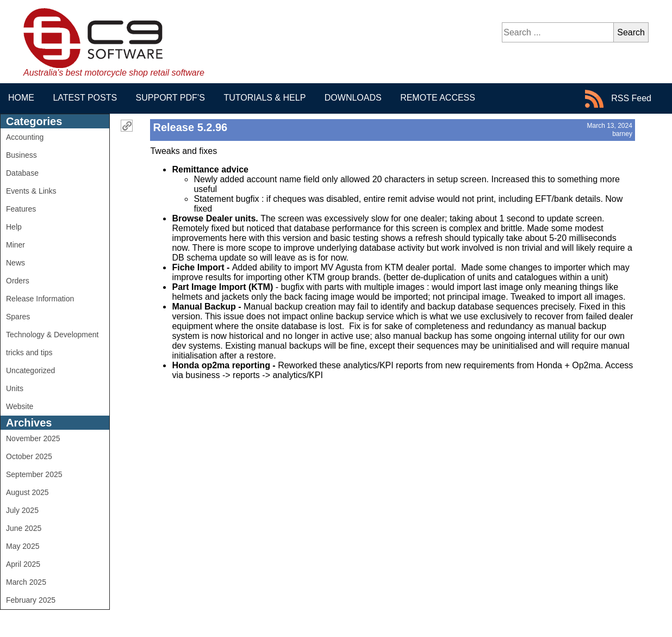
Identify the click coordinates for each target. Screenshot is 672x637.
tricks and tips (29, 352)
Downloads (353, 98)
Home (21, 98)
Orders (18, 281)
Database (22, 173)
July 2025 (22, 510)
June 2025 (24, 528)
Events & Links (31, 191)
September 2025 (34, 474)
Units (15, 388)
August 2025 (27, 492)
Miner (15, 245)
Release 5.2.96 (190, 127)
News (15, 263)
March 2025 (26, 582)
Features (21, 209)
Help (14, 227)
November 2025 (33, 438)
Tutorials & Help (265, 98)
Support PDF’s (170, 98)
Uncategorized (30, 370)
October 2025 (29, 456)
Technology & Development (52, 335)
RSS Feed (618, 99)
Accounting (25, 137)
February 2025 (31, 600)
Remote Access (438, 98)
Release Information (40, 299)
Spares (18, 317)
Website (20, 406)
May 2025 (23, 546)
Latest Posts (85, 98)
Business (21, 155)
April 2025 (23, 564)
